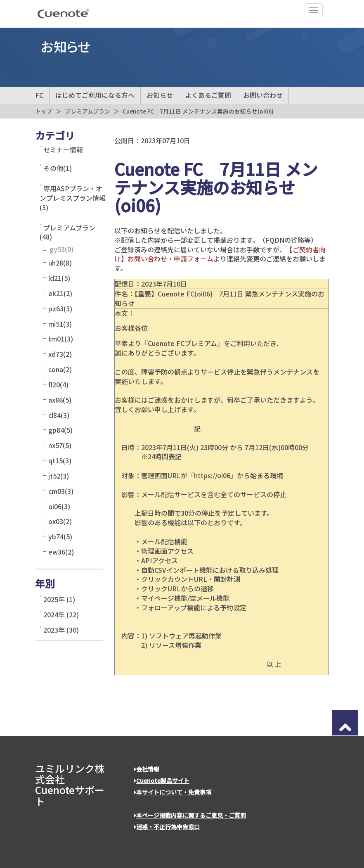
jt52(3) (59, 476)
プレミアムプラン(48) (67, 232)
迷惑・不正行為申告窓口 (167, 827)
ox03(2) (60, 521)
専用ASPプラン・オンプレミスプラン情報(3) (73, 198)
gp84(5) (60, 430)
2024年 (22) (61, 614)
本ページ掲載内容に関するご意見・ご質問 (190, 815)
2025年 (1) (59, 599)
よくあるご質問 (208, 95)
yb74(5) (60, 536)
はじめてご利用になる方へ (95, 95)
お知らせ (160, 95)
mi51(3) (60, 324)
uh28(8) (60, 263)
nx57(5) (60, 445)
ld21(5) (59, 278)
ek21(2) (60, 293)
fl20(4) (58, 384)
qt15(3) (60, 460)
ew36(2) (61, 552)
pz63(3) (60, 308)
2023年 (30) (61, 630)
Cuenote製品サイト (162, 780)
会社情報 (147, 769)
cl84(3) (59, 415)
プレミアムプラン (87, 111)
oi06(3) (59, 506)
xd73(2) (60, 354)
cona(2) (60, 369)
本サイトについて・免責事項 (173, 792)
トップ (44, 111)
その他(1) (58, 168)
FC (39, 95)
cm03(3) (61, 491)
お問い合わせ (263, 95)
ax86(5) (60, 400)
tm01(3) (61, 339)
